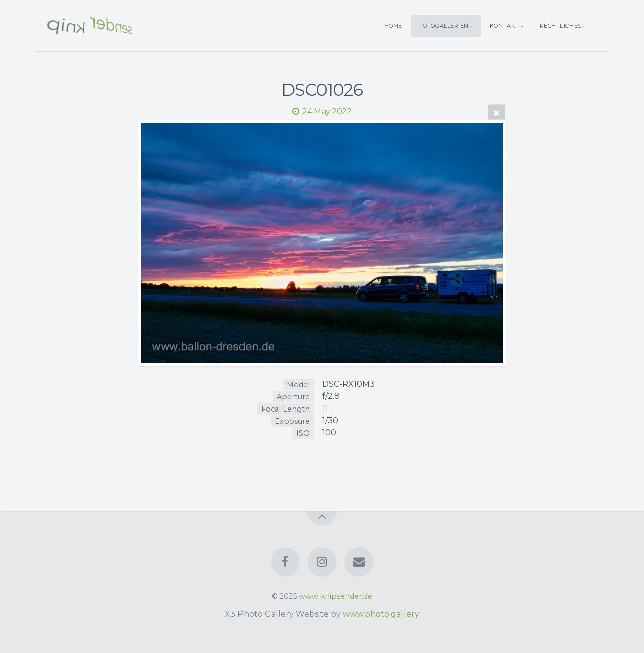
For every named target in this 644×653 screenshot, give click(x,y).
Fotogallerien (444, 26)
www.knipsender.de (336, 596)
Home (393, 26)
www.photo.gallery (381, 614)
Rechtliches (561, 26)
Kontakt (504, 26)
